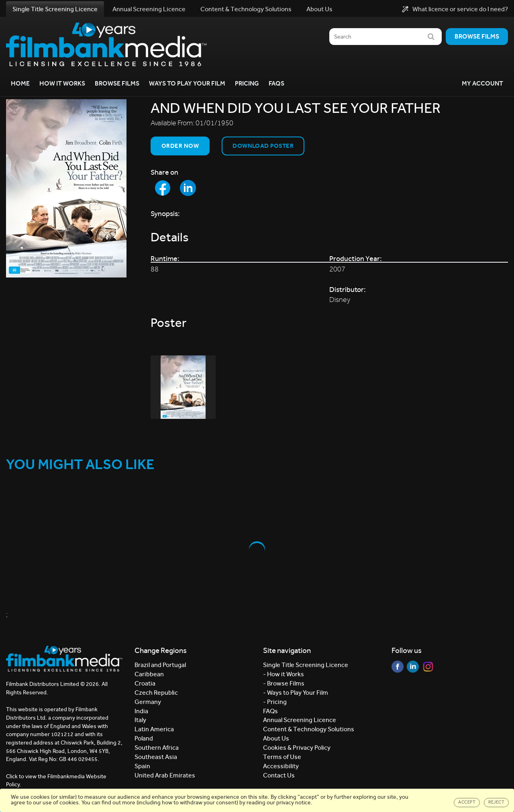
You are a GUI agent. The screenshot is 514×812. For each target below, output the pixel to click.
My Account (482, 83)
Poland (144, 738)
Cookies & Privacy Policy (297, 748)
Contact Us (279, 775)
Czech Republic (156, 693)
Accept (467, 802)
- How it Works (284, 674)
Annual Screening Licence (149, 9)
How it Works (62, 83)
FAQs (276, 83)
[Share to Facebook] (163, 188)
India (141, 711)
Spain (142, 766)
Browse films (477, 36)
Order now (180, 146)
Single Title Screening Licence (55, 9)
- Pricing (275, 702)
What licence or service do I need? (455, 9)
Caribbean (149, 674)
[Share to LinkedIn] (188, 188)
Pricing (247, 83)
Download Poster (263, 146)
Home (20, 83)
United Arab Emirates (165, 775)
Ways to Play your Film (187, 83)
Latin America (154, 729)
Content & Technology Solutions (246, 9)
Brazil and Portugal (160, 665)
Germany (148, 702)
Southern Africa (157, 748)
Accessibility (281, 766)
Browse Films (117, 83)
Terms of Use (282, 757)
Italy (140, 720)
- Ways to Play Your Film (296, 693)
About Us (319, 9)
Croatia (145, 683)
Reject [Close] (496, 802)
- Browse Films (284, 683)
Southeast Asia (156, 757)
